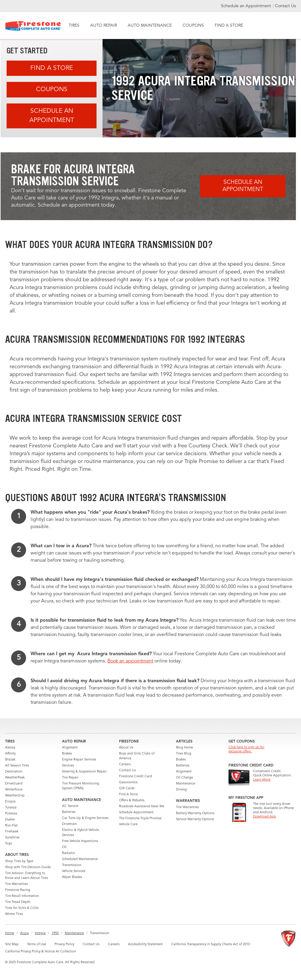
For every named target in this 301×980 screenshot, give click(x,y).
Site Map (12, 944)
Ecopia (10, 802)
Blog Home (185, 748)
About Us (126, 748)
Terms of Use (37, 944)
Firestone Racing (18, 890)
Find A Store (52, 68)
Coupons (52, 90)
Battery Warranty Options (195, 813)
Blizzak (10, 760)
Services (68, 766)
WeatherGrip (15, 796)
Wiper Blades (72, 877)
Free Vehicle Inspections (80, 841)
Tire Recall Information (22, 896)
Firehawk (12, 832)
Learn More (262, 780)
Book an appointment (130, 661)
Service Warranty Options (195, 819)
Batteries (69, 812)
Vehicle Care (128, 825)
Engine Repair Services (79, 760)
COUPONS (193, 25)
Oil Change (185, 778)
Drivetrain (69, 824)
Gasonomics (128, 783)
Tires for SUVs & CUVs (22, 908)
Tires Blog (184, 754)
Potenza (11, 814)
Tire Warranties (16, 884)
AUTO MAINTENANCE (150, 25)
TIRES (74, 25)
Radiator (69, 853)
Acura (24, 933)
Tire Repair (70, 778)
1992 (55, 933)
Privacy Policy (64, 944)
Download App (265, 817)
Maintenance (186, 784)
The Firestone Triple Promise (140, 819)
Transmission (72, 865)
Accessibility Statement (145, 944)
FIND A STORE (229, 25)
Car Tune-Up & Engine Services (85, 818)
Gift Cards (127, 789)
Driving (181, 790)
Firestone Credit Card (136, 777)
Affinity (10, 754)
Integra (40, 933)
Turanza (11, 808)
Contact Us (285, 6)
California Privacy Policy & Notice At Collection (40, 952)
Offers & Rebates (132, 801)
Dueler (10, 820)
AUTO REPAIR (104, 25)
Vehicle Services (74, 871)
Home (10, 933)
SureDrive (12, 838)
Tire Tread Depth (18, 902)
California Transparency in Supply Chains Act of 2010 (211, 944)
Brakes (67, 754)
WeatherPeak (15, 778)
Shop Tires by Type (19, 861)
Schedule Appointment (136, 813)
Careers (125, 765)
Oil (64, 847)
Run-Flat (11, 826)
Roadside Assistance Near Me (142, 807)
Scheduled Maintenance (80, 859)
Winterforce (14, 790)
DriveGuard (14, 784)
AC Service (70, 806)
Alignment (70, 748)
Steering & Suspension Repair (84, 772)
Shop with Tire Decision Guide (28, 867)
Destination (14, 772)
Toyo (9, 844)
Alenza (10, 748)
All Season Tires (17, 766)
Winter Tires (14, 914)
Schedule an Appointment (247, 6)
